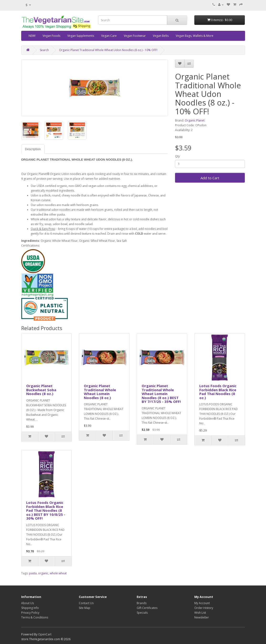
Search (44, 50)
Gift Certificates (147, 608)
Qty (177, 156)
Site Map (85, 608)
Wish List (200, 613)
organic (43, 573)
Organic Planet (195, 120)
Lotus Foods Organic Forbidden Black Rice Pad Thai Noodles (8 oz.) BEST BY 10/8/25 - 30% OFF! (46, 510)
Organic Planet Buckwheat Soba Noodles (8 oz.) (41, 390)
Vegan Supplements (81, 36)
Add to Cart (210, 178)
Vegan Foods (51, 36)
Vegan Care (109, 36)
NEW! (32, 36)
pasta (33, 573)
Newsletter (202, 617)
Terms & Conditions (35, 617)
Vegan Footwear (135, 36)
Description (33, 149)
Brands (142, 603)
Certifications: (30, 245)
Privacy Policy (30, 613)
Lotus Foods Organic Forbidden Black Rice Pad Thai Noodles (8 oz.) (218, 392)
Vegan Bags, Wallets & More (195, 36)
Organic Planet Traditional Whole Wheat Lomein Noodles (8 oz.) (100, 392)
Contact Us (86, 603)
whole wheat (58, 573)
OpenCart (45, 634)
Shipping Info (30, 608)
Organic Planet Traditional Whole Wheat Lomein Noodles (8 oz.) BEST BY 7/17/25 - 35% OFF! (161, 394)
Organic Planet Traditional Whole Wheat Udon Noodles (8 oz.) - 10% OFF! (108, 50)
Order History (204, 608)
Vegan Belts (161, 36)
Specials (142, 613)
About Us (28, 603)
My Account (202, 603)
